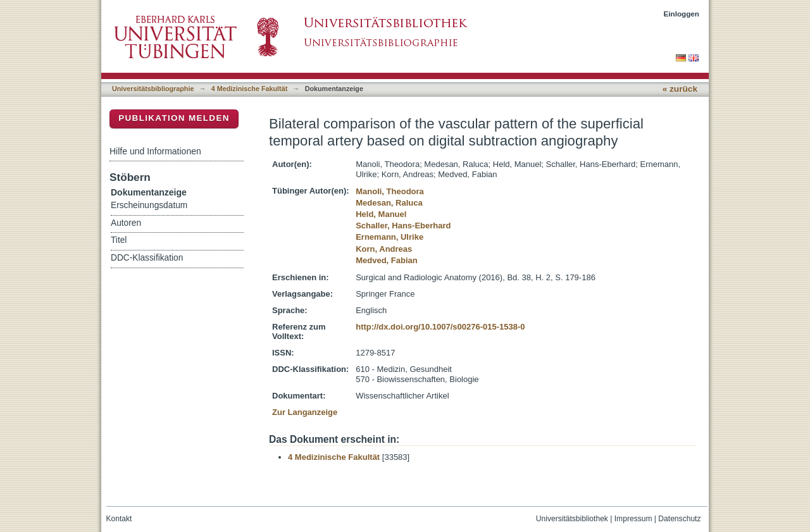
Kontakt (119, 519)
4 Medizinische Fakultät (249, 89)
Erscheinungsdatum (149, 205)
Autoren (126, 223)
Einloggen (682, 14)
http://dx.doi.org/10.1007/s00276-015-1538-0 (440, 327)
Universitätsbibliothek (572, 519)
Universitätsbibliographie (153, 89)
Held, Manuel (381, 214)
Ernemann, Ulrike (389, 237)
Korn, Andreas (384, 249)
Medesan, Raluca (389, 203)
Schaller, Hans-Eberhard (403, 226)
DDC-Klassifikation (147, 258)
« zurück (680, 89)
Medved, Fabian (387, 260)
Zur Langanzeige (305, 412)
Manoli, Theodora (390, 191)
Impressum (633, 519)
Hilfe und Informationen (155, 151)
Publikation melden (174, 118)
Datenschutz (679, 519)
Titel (119, 240)
